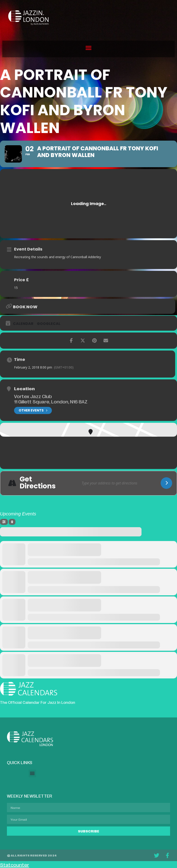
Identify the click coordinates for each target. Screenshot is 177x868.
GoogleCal (49, 324)
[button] (88, 48)
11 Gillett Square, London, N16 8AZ (51, 401)
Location (24, 388)
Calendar (23, 324)
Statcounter (15, 865)
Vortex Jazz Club (33, 396)
